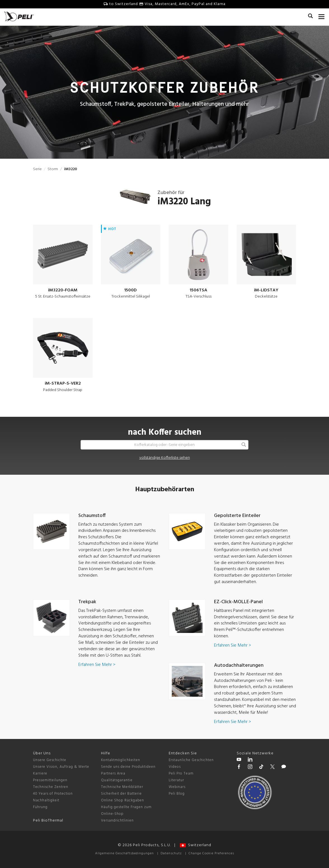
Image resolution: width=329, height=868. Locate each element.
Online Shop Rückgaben (123, 800)
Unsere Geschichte (50, 760)
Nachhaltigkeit (46, 800)
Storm (53, 169)
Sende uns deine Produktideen (128, 767)
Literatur (176, 780)
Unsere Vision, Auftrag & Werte (61, 767)
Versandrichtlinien (117, 821)
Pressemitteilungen (50, 780)
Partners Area (113, 774)
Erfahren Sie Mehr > (97, 665)
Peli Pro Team (181, 774)
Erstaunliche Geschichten (191, 760)
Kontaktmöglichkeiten (121, 760)
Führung (40, 807)
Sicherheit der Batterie (121, 794)
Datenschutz (171, 853)
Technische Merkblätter (122, 787)
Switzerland (196, 845)
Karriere (40, 774)
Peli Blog (177, 794)
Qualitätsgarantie (117, 780)
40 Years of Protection (53, 794)
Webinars (177, 787)
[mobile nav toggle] (322, 15)
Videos (175, 767)
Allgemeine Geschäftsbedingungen (124, 853)
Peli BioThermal (48, 821)
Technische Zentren (51, 787)
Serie (37, 169)
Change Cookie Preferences (211, 853)
